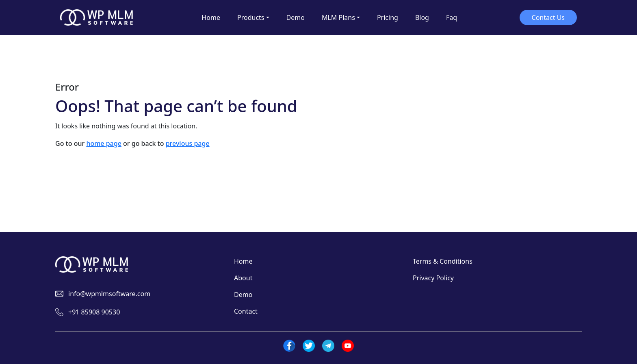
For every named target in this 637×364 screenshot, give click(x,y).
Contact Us (548, 17)
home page (104, 143)
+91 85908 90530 (94, 312)
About (243, 278)
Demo (243, 295)
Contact (246, 311)
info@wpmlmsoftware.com (109, 294)
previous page (188, 143)
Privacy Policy (433, 278)
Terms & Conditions (443, 261)
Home (243, 261)
